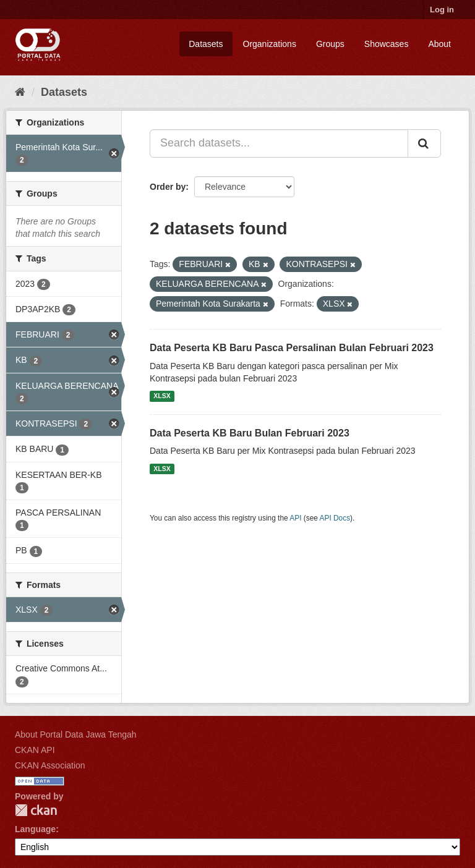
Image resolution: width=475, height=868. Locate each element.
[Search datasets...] (279, 143)
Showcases (387, 44)
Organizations (270, 44)
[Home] (20, 92)
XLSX (162, 396)
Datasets (206, 44)
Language (35, 829)
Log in (442, 10)
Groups (330, 44)
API (295, 518)
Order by (168, 187)
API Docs (335, 518)
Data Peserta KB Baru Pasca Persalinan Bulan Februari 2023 (292, 348)
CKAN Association (50, 765)
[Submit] (424, 143)
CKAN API (35, 750)
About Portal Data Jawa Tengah (76, 734)
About (439, 44)
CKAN (36, 810)
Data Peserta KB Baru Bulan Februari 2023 (250, 433)
